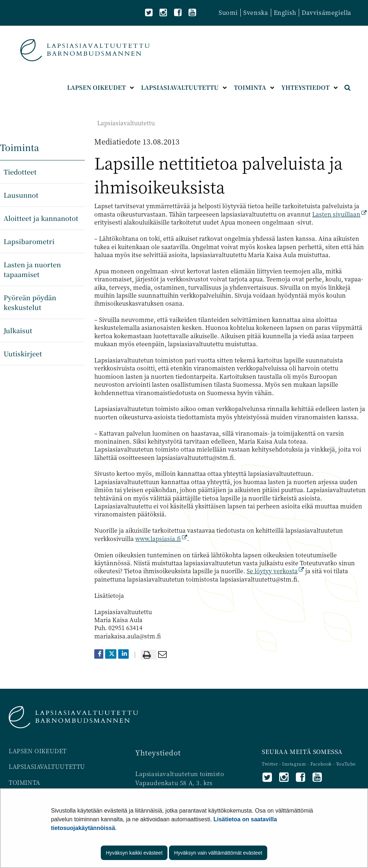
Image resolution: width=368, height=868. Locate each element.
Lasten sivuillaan (339, 214)
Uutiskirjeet (23, 353)
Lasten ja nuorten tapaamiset (32, 269)
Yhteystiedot (158, 752)
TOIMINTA (24, 782)
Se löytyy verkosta (275, 571)
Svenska (256, 12)
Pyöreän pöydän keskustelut (30, 302)
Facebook (321, 764)
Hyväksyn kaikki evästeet (134, 853)
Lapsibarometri (29, 241)
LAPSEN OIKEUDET (38, 751)
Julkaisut (18, 330)
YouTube (346, 764)
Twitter (270, 764)
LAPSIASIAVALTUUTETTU (47, 766)
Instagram (295, 764)
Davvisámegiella (326, 12)
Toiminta (20, 147)
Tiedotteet (20, 172)
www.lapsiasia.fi (161, 539)
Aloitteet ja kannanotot (41, 218)
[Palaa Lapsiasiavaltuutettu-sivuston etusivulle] (85, 50)
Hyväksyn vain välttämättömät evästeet (218, 853)
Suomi (228, 12)
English (285, 12)
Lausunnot (21, 195)
